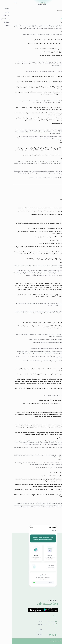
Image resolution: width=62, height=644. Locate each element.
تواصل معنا (28, 635)
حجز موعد (29, 627)
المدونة (29, 630)
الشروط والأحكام (50, 10)
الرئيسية (29, 622)
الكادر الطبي (28, 624)
